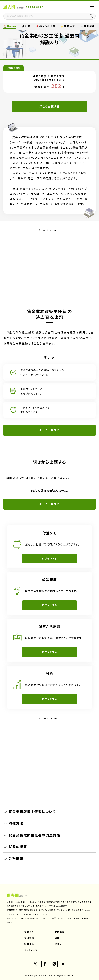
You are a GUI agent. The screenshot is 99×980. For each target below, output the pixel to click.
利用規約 (29, 944)
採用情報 (29, 938)
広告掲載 (60, 932)
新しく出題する (49, 106)
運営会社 (29, 932)
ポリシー (59, 944)
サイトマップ (31, 950)
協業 (57, 938)
